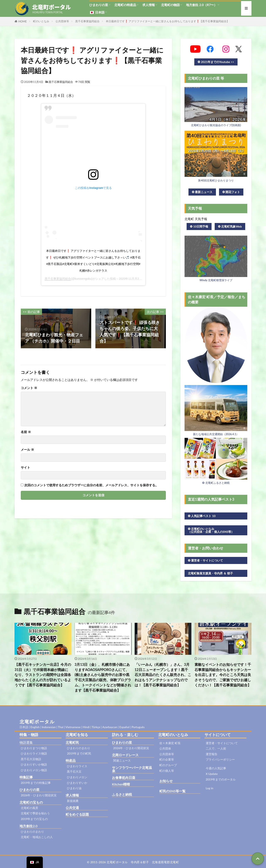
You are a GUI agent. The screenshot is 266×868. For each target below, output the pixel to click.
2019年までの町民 (79, 753)
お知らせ (166, 781)
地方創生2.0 (28, 826)
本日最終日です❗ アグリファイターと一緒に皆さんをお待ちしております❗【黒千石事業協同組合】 (167, 21)
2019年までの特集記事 (36, 783)
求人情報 (149, 5)
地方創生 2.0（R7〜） (201, 5)
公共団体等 (62, 21)
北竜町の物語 (170, 5)
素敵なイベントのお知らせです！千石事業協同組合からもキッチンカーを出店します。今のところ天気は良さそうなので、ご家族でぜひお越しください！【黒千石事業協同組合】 (223, 675)
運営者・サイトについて (222, 743)
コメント (29, 388)
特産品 (71, 760)
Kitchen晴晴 (121, 784)
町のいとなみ (41, 21)
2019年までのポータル (221, 779)
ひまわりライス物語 (34, 753)
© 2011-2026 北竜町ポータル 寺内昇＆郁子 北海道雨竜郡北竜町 (133, 862)
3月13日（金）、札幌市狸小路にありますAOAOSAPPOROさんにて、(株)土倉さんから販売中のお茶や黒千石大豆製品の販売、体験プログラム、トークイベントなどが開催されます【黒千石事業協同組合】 (103, 677)
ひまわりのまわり (32, 832)
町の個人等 (167, 771)
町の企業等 (167, 759)
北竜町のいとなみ (173, 735)
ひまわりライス (77, 766)
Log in (210, 788)
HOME (23, 21)
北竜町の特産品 (125, 5)
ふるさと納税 (122, 794)
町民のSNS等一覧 (172, 791)
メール (27, 450)
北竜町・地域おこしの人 (37, 837)
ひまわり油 (74, 788)
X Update (212, 774)
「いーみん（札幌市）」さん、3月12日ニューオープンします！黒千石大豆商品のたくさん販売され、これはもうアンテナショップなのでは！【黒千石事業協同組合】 (163, 675)
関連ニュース (122, 760)
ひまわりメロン (77, 777)
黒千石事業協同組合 (87, 21)
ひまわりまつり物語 (34, 748)
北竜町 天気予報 (196, 219)
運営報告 (212, 754)
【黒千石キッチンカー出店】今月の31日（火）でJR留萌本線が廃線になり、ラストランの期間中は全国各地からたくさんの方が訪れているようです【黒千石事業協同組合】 (43, 675)
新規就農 (73, 801)
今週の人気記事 (216, 768)
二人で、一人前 (216, 748)
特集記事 (26, 777)
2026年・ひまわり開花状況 (39, 795)
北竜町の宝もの (31, 802)
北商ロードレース (125, 755)
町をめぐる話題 (77, 814)
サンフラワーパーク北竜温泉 (132, 769)
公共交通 (72, 808)
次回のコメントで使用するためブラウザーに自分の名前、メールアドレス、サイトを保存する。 (91, 485)
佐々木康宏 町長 (170, 743)
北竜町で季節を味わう (35, 813)
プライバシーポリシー (220, 759)
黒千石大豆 (74, 771)
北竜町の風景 (30, 808)
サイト (25, 467)
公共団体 (165, 748)
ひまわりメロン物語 (34, 770)
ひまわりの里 (99, 5)
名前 (26, 432)
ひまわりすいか (77, 783)
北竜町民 (72, 742)
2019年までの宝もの (34, 819)
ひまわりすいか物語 (34, 764)
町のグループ (168, 765)
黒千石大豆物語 (31, 759)
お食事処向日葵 (124, 778)
